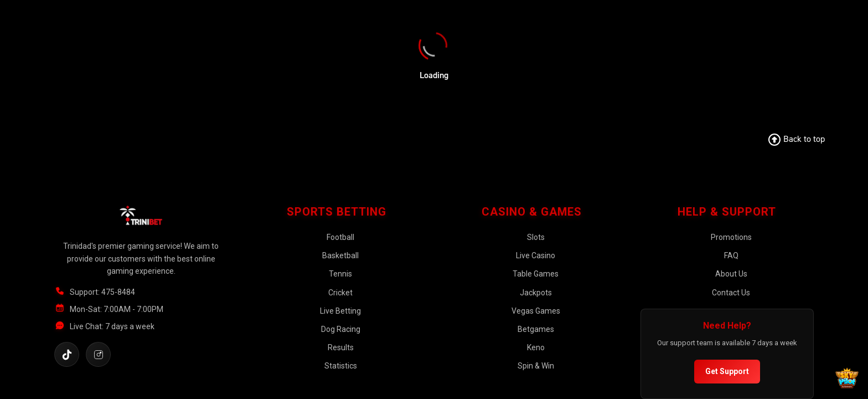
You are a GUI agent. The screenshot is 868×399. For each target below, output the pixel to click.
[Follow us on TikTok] (67, 354)
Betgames (536, 329)
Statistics (341, 366)
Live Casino (536, 255)
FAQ (731, 255)
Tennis (340, 274)
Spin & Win (536, 366)
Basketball (340, 255)
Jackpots (536, 293)
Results (341, 347)
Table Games (536, 274)
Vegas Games (536, 311)
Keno (536, 347)
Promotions (731, 237)
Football (340, 237)
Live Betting (340, 311)
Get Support (727, 371)
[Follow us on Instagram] (98, 354)
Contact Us (731, 293)
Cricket (340, 293)
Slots (536, 237)
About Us (731, 274)
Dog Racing (341, 329)
